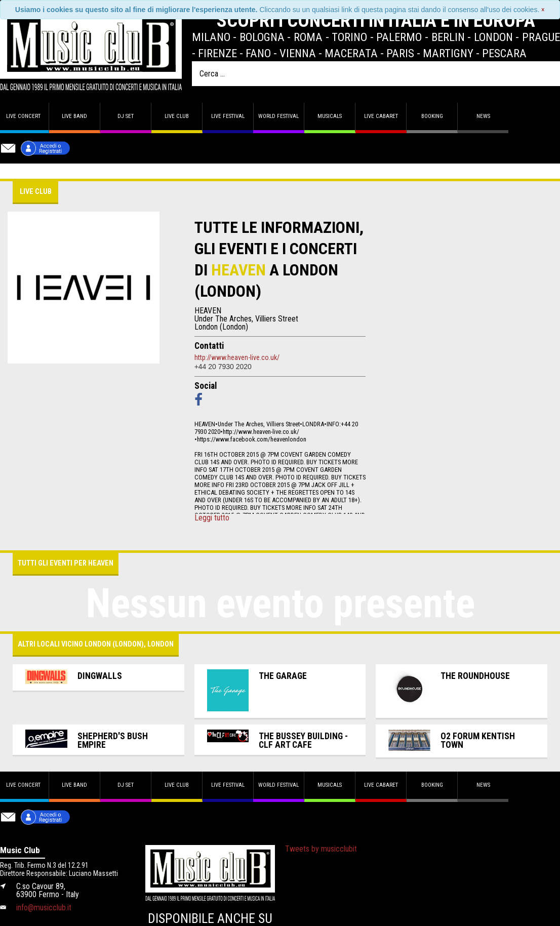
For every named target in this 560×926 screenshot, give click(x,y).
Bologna (262, 37)
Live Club (177, 116)
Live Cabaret (381, 116)
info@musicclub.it (44, 908)
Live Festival (228, 116)
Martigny (448, 53)
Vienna (298, 53)
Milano (211, 37)
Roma (308, 37)
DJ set (126, 116)
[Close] (543, 10)
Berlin (448, 37)
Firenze (217, 53)
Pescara (504, 53)
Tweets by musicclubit (321, 849)
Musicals (330, 116)
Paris (400, 53)
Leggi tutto (212, 518)
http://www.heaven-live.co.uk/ (237, 357)
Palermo (399, 37)
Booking (432, 116)
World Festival (278, 116)
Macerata (351, 53)
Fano (258, 53)
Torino (349, 37)
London (493, 37)
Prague (541, 37)
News (483, 116)
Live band (74, 116)
